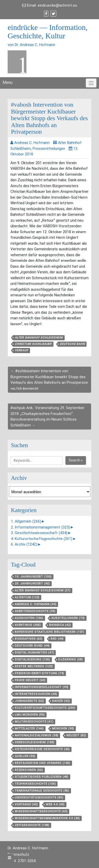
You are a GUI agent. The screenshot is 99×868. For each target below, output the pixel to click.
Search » (76, 460)
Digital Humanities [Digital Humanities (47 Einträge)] (34, 653)
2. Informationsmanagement (40, 527)
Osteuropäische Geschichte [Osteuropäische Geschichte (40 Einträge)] (42, 749)
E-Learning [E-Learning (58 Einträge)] (71, 660)
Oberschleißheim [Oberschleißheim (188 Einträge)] (35, 742)
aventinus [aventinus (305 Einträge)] (28, 625)
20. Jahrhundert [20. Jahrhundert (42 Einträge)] (32, 584)
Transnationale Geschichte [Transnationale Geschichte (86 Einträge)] (42, 791)
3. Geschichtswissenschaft (39, 533)
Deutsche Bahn (72, 344)
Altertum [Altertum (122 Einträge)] (27, 597)
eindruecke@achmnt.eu (57, 5)
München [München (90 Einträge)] (63, 729)
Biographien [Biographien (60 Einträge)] (29, 639)
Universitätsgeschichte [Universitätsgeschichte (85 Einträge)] (39, 798)
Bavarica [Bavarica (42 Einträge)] (60, 625)
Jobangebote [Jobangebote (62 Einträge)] (29, 701)
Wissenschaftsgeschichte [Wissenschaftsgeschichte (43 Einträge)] (41, 811)
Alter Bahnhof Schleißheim (39, 338)
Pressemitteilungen (49, 149)
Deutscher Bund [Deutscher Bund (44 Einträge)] (32, 646)
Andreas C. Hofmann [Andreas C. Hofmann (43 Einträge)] (36, 604)
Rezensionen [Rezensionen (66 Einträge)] (29, 770)
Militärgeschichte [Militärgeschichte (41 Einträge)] (34, 722)
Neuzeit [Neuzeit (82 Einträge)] (76, 735)
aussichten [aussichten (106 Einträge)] (29, 618)
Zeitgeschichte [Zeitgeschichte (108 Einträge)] (32, 825)
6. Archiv (24, 544)
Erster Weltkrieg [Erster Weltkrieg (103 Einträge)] (34, 666)
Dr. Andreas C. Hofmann (28, 848)
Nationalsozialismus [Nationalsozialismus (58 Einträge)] (37, 735)
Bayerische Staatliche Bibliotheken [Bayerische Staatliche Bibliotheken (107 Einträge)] (49, 632)
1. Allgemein (26, 521)
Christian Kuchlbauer (33, 344)
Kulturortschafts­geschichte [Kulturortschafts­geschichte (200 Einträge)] (45, 708)
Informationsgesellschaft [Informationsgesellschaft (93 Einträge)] (42, 687)
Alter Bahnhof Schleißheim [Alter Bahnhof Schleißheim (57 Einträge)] (43, 590)
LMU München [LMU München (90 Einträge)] (30, 715)
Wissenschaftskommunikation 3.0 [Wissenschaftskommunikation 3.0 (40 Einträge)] (47, 818)
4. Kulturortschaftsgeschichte (42, 539)
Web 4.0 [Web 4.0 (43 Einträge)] (55, 804)
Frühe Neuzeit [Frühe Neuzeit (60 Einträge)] (30, 680)
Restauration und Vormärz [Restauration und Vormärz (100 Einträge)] (43, 763)
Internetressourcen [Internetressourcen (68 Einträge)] (36, 694)
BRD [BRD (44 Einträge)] (57, 639)
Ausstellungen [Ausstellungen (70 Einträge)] (68, 618)
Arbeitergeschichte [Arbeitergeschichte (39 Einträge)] (35, 611)
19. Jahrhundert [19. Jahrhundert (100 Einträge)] (33, 577)
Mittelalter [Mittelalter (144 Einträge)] (29, 729)
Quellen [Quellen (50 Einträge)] (25, 756)
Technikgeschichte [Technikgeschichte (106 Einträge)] (35, 784)
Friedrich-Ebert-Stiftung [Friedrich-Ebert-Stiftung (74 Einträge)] (39, 673)
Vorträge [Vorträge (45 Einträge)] (26, 804)
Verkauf (22, 350)
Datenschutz (18, 854)
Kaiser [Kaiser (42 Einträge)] (61, 701)
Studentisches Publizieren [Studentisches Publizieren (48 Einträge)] (42, 777)
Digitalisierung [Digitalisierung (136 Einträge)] (32, 660)
